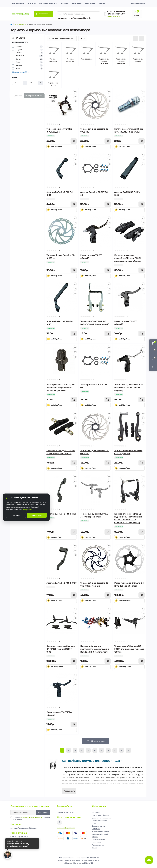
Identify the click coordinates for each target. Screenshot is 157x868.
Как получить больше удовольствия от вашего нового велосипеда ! (101, 818)
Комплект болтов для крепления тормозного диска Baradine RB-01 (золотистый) (95, 649)
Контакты (77, 4)
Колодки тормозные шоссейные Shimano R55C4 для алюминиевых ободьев (128, 258)
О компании (18, 4)
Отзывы (65, 4)
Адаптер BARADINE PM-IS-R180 (62, 583)
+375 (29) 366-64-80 (116, 11)
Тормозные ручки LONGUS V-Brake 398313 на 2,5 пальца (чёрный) (129, 387)
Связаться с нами (99, 840)
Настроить (16, 515)
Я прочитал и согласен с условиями (32, 818)
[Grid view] (142, 38)
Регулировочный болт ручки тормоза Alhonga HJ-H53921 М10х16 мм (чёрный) (60, 387)
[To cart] (74, 141)
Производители (98, 845)
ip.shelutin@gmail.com (66, 828)
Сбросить (18, 96)
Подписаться (43, 812)
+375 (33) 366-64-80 (116, 14)
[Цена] (18, 83)
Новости (32, 4)
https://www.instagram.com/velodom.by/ (59, 822)
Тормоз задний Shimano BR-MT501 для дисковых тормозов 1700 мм (129, 649)
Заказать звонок (114, 16)
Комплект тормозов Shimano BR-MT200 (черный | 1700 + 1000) (61, 649)
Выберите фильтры (34, 96)
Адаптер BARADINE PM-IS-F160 (61, 514)
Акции (102, 4)
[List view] (135, 38)
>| (128, 750)
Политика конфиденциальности (32, 817)
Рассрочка (90, 4)
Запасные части (20, 24)
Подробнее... (28, 510)
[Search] (60, 14)
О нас (94, 823)
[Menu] (44, 14)
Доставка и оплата (48, 4)
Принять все (37, 515)
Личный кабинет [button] (138, 4)
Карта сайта (97, 842)
